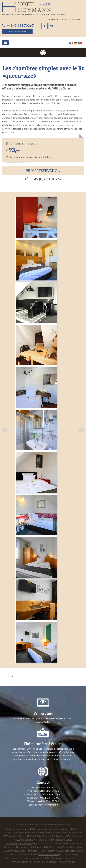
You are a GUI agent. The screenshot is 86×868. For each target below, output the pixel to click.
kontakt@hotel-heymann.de (52, 14)
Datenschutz (76, 19)
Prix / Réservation (17, 31)
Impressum (54, 19)
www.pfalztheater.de (67, 851)
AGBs (65, 19)
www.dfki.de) (62, 847)
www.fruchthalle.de (49, 854)
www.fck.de (68, 862)
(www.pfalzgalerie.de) (22, 862)
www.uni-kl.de (53, 832)
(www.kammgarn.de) (33, 858)
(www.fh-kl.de (21, 840)
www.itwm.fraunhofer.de (19, 843)
